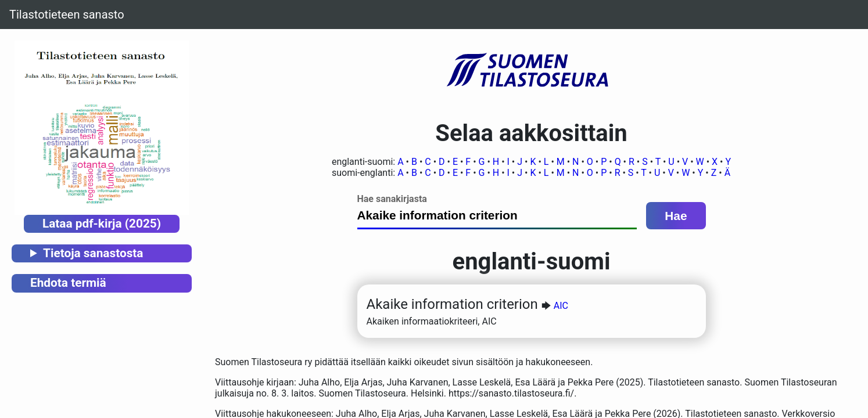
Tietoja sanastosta (93, 253)
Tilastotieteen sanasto (67, 15)
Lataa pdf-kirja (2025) (102, 224)
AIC (561, 306)
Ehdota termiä (68, 283)
